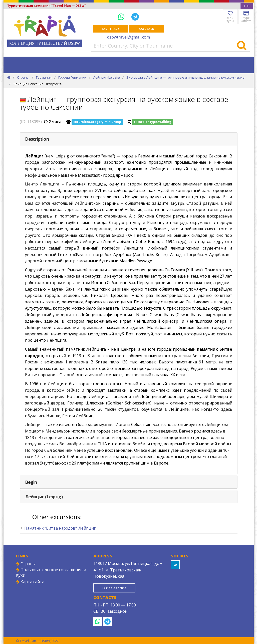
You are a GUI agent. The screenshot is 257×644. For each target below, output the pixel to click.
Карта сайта (30, 582)
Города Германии (72, 77)
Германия (44, 77)
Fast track (110, 29)
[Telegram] (135, 17)
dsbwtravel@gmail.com (128, 37)
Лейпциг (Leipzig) (106, 77)
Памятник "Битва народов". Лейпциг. (60, 528)
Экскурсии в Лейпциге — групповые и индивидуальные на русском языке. (186, 77)
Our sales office (114, 588)
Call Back (146, 29)
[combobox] (247, 6)
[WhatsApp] (122, 17)
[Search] (242, 46)
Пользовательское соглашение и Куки (51, 572)
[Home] (9, 77)
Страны (23, 77)
